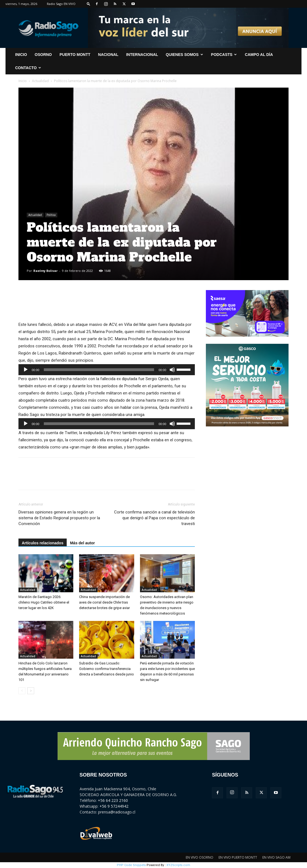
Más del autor (82, 543)
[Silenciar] (172, 370)
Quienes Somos (185, 55)
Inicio (23, 81)
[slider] (99, 370)
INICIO (21, 55)
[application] (107, 370)
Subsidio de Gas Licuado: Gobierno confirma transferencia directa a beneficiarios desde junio (107, 669)
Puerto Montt (75, 55)
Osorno (43, 55)
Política (51, 215)
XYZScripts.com (178, 865)
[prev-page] (22, 691)
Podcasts (224, 55)
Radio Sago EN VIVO (61, 4)
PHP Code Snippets (131, 865)
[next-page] (31, 691)
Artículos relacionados (43, 543)
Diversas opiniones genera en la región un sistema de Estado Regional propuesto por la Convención (59, 518)
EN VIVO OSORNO (200, 857)
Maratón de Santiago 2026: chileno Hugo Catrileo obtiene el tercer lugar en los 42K (44, 602)
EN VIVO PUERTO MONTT (238, 857)
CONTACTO (28, 68)
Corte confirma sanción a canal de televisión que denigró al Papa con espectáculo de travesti (154, 518)
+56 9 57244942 (114, 806)
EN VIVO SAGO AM (276, 857)
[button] (88, 4)
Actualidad (40, 81)
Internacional (142, 55)
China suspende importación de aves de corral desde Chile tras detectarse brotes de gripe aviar (104, 602)
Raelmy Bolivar (45, 271)
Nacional (108, 55)
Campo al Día (259, 55)
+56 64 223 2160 (113, 800)
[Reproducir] (26, 370)
